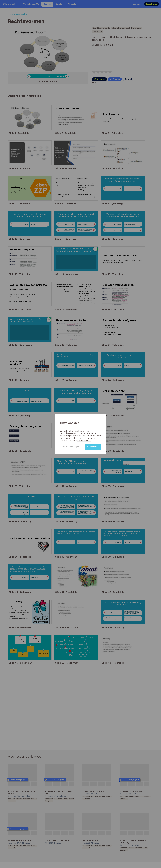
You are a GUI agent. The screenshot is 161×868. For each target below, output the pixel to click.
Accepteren (93, 447)
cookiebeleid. (84, 441)
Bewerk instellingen (70, 447)
